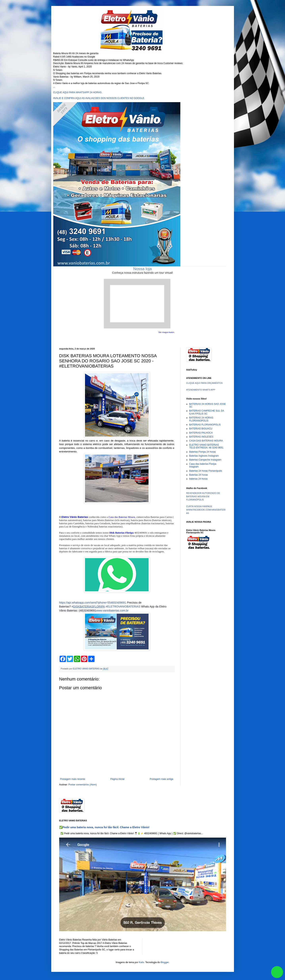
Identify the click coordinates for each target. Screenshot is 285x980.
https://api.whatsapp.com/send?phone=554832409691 (93, 603)
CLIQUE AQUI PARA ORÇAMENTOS (205, 383)
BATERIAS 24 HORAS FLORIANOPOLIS (201, 419)
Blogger (165, 962)
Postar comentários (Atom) (83, 785)
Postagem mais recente (73, 779)
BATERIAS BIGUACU (201, 429)
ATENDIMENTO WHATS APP (201, 390)
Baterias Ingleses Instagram (204, 456)
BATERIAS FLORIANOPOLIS (205, 425)
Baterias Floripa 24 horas (203, 452)
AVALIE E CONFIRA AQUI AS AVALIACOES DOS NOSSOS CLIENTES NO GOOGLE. (99, 98)
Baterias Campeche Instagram (205, 460)
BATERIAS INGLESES (201, 437)
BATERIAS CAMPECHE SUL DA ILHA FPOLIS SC (207, 412)
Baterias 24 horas (199, 475)
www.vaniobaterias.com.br (112, 610)
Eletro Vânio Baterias (75, 517)
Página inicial (117, 779)
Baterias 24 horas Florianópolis (206, 471)
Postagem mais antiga (162, 779)
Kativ (141, 962)
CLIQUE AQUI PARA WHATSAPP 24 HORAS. (78, 92)
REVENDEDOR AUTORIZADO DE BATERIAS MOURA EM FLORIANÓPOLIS (203, 496)
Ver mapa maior (166, 332)
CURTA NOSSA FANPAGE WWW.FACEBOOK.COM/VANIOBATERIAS (206, 510)
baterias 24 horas (199, 479)
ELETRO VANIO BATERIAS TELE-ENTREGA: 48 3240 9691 (206, 446)
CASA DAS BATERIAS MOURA (206, 441)
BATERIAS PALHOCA (201, 433)
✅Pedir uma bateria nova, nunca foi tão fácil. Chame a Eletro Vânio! (104, 827)
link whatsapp (277, 972)
